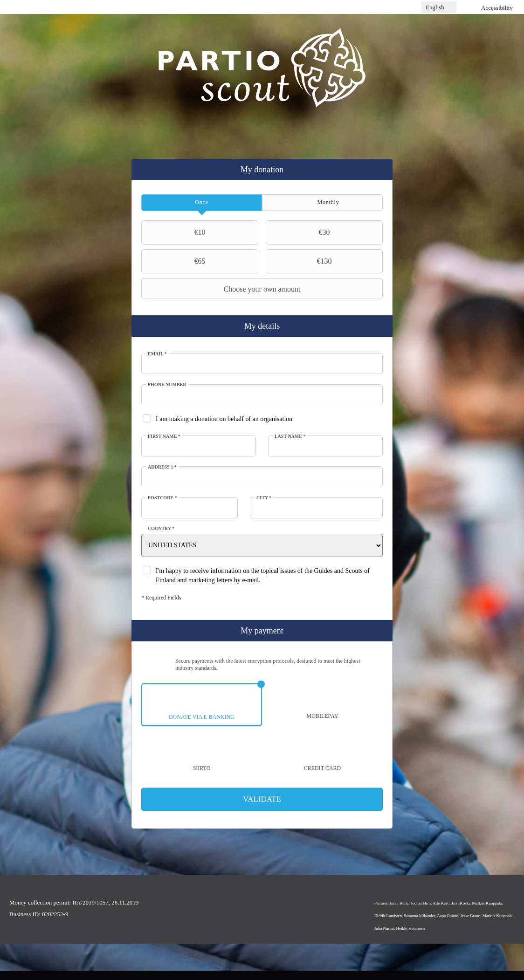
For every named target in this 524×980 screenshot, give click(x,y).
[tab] (202, 203)
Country (161, 528)
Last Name (290, 436)
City (264, 498)
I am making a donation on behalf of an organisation (224, 419)
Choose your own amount (222, 289)
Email (157, 354)
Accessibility (497, 8)
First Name (164, 436)
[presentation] (202, 203)
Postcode (162, 498)
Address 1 (162, 467)
